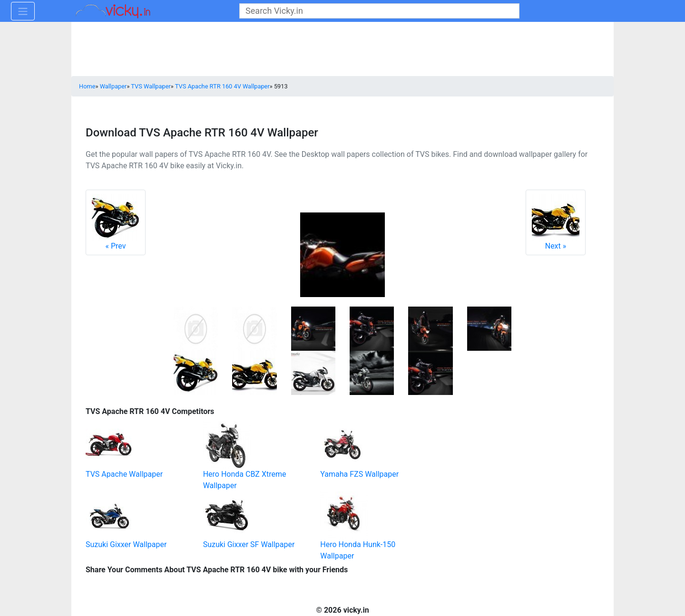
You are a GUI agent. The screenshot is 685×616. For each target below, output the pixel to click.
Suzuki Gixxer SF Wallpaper (249, 544)
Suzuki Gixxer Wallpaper (126, 544)
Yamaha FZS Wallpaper (359, 474)
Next (556, 222)
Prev (116, 222)
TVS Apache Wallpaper (124, 474)
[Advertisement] (502, 464)
